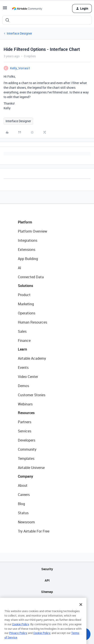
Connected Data (31, 277)
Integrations (28, 240)
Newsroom (26, 522)
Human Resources (32, 322)
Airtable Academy (32, 358)
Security (47, 569)
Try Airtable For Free (34, 531)
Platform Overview (32, 231)
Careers (24, 495)
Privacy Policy (18, 638)
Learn (22, 349)
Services (25, 431)
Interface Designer (19, 33)
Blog (21, 504)
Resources (26, 413)
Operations (27, 313)
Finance (24, 341)
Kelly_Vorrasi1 (20, 68)
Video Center (28, 377)
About (23, 485)
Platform (25, 222)
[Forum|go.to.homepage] (27, 8)
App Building (28, 259)
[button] (5, 9)
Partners (25, 422)
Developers (27, 440)
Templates (26, 458)
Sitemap (47, 592)
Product (24, 295)
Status (23, 513)
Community (27, 449)
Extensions (27, 250)
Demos (23, 386)
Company (25, 476)
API (47, 580)
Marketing (26, 304)
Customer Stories (32, 395)
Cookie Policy (21, 629)
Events (23, 367)
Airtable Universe (31, 468)
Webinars (25, 404)
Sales (22, 331)
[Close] (81, 609)
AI (20, 268)
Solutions (25, 286)
